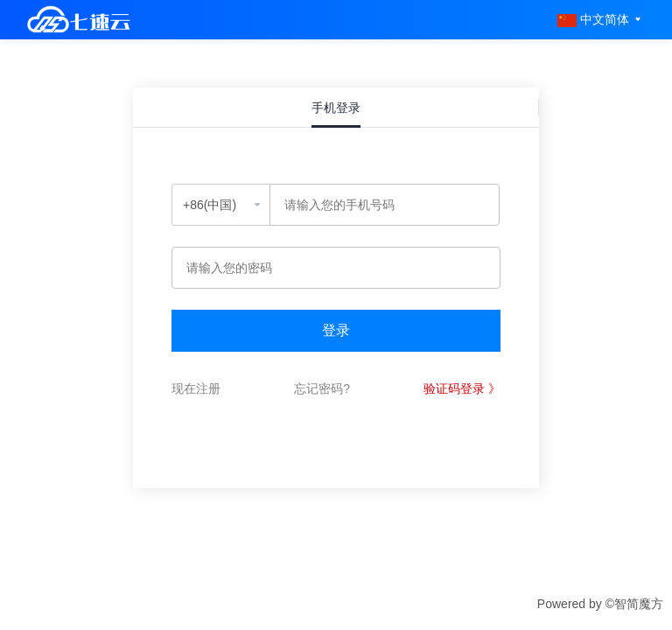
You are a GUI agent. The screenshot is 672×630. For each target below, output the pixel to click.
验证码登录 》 (462, 388)
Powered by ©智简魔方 (600, 604)
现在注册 (196, 388)
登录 (336, 330)
